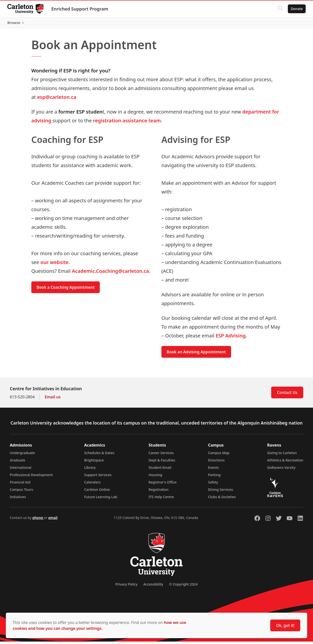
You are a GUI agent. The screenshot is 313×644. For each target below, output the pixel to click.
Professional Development (31, 477)
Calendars (92, 485)
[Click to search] (280, 9)
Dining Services (221, 492)
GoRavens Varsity (281, 470)
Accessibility (153, 587)
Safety (213, 485)
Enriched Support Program (80, 9)
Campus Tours (21, 492)
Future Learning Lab (101, 499)
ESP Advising (231, 338)
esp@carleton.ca (57, 99)
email (53, 520)
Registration (159, 492)
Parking (214, 477)
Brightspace (94, 463)
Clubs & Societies (222, 499)
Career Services (161, 455)
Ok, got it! (285, 625)
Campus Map (219, 455)
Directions (216, 463)
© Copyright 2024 (183, 587)
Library (90, 470)
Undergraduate (22, 455)
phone (38, 520)
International (21, 470)
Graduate (17, 463)
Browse (296, 24)
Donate (296, 9)
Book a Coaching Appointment (66, 290)
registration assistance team (127, 123)
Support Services (98, 477)
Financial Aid (20, 485)
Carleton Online (97, 492)
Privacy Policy (126, 587)
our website (54, 265)
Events (213, 470)
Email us (53, 399)
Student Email (160, 470)
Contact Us (287, 395)
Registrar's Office (163, 485)
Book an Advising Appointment (196, 354)
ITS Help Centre (161, 499)
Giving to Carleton (282, 455)
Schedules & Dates (99, 455)
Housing (156, 477)
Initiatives (18, 499)
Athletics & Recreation (285, 463)
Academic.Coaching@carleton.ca (111, 273)
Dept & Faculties (162, 463)
